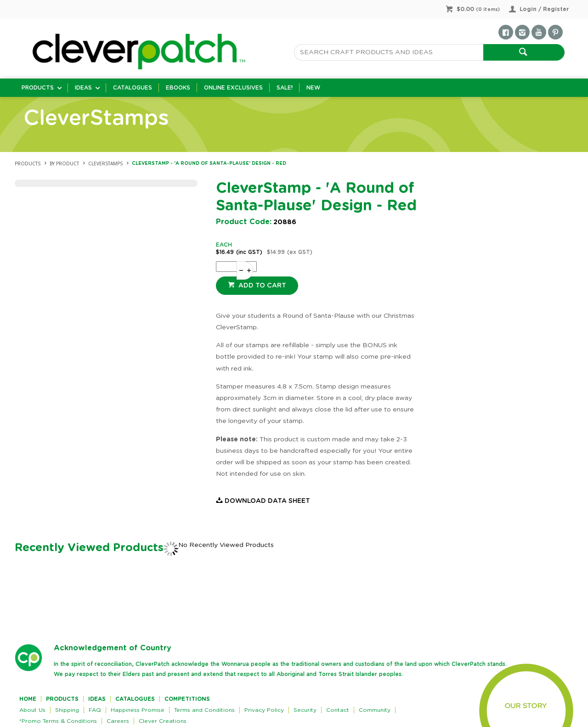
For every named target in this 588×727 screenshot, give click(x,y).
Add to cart (261, 286)
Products (38, 88)
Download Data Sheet (267, 501)
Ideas (83, 88)
